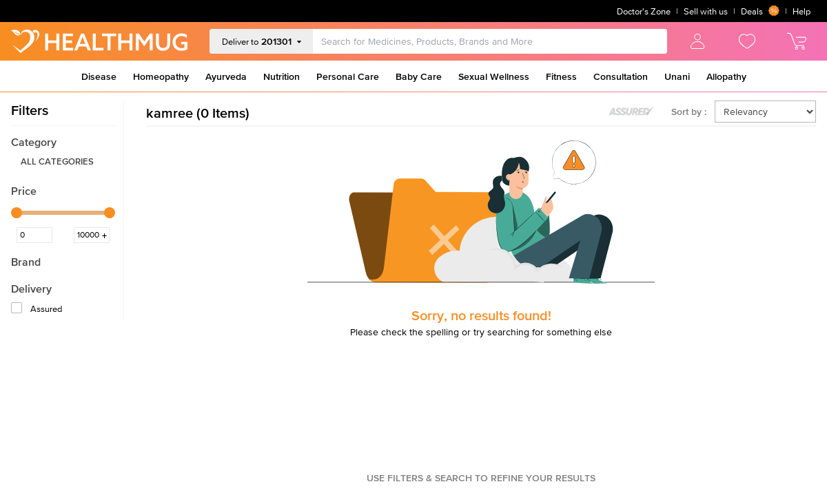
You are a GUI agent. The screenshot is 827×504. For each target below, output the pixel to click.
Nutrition (282, 76)
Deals (760, 11)
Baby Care (419, 76)
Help (802, 11)
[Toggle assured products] (631, 112)
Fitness (561, 76)
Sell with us (706, 11)
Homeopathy (161, 76)
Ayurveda (226, 76)
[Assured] (18, 309)
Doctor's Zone (644, 11)
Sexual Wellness (494, 76)
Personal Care (348, 76)
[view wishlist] (747, 41)
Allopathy (726, 76)
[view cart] (797, 41)
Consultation (621, 76)
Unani (677, 76)
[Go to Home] (99, 41)
